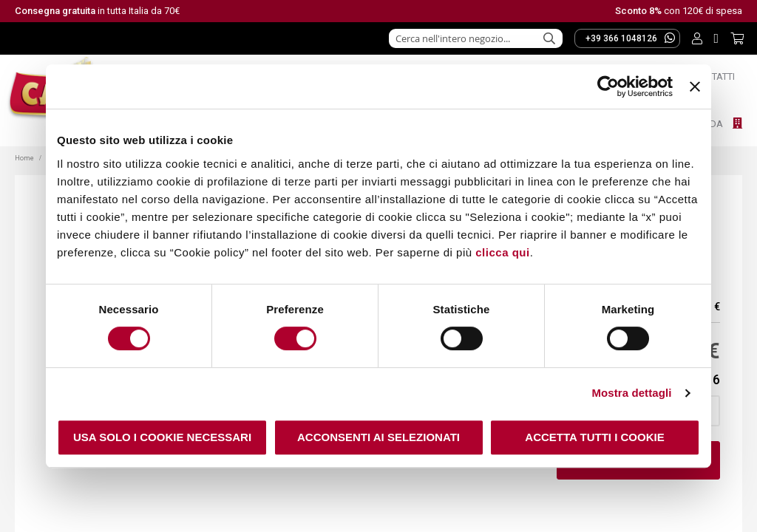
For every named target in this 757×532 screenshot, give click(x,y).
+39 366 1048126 (630, 38)
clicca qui (502, 252)
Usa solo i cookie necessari (162, 437)
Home (25, 158)
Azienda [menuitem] (705, 124)
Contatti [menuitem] (714, 76)
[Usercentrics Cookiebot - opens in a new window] (608, 86)
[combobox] (476, 38)
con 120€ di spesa (679, 11)
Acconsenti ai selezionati (378, 437)
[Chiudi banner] (695, 86)
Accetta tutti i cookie (594, 437)
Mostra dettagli (631, 393)
